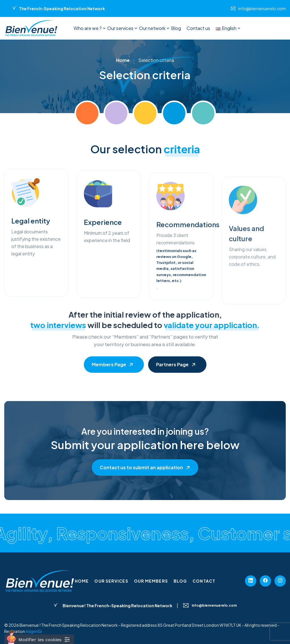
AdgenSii (34, 631)
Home (82, 581)
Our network (152, 28)
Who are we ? (88, 28)
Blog (176, 28)
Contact (204, 581)
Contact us (198, 28)
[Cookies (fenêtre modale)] (39, 639)
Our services (120, 28)
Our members (151, 581)
